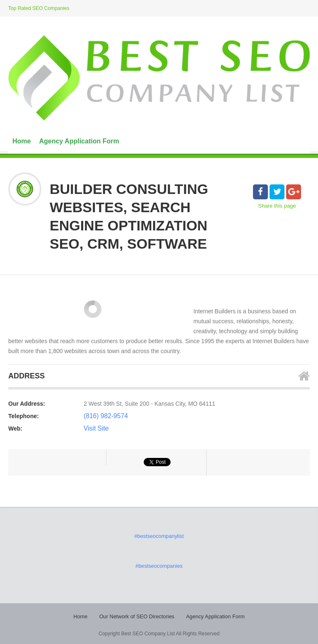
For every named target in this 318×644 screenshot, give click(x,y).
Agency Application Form (79, 141)
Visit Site (95, 429)
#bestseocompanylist (159, 536)
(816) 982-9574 (104, 416)
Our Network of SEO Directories (138, 615)
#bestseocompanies (159, 565)
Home (22, 141)
